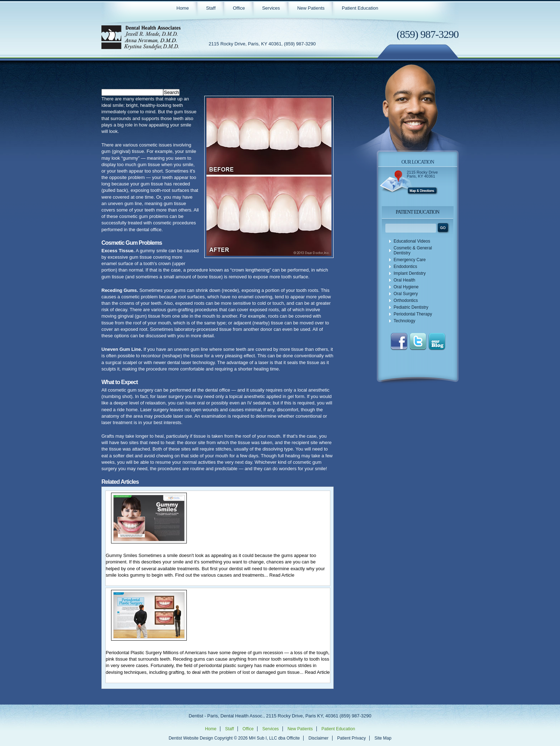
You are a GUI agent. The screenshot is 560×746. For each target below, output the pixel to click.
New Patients (311, 8)
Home (183, 8)
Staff (211, 8)
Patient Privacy (351, 738)
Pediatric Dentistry (411, 307)
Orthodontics (406, 300)
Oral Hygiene (406, 287)
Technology (404, 321)
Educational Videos (412, 241)
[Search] (132, 92)
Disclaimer (319, 738)
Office (239, 8)
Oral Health (404, 280)
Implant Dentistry (410, 273)
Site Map (383, 738)
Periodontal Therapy (413, 314)
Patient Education (360, 8)
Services (271, 8)
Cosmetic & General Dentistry (413, 250)
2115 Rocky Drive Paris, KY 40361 (422, 174)
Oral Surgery (406, 294)
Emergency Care (410, 260)
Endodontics (405, 267)
